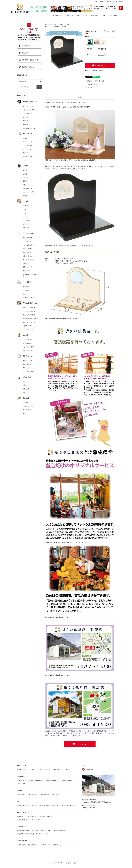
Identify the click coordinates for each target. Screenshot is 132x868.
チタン (25, 160)
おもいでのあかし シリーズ (59, 27)
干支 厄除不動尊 (28, 350)
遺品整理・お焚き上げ (27, 67)
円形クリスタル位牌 (29, 311)
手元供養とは (24, 46)
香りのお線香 (27, 410)
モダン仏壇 (26, 228)
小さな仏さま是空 (28, 347)
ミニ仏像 (47, 770)
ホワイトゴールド (28, 145)
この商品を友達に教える (93, 84)
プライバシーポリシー (43, 834)
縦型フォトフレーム (29, 322)
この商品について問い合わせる (95, 81)
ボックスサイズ (27, 114)
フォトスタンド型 (28, 192)
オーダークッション (29, 260)
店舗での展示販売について (28, 60)
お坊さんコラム (56, 795)
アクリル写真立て (28, 245)
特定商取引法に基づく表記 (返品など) (94, 71)
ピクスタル (26, 220)
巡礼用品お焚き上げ (29, 128)
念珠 (24, 414)
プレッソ (25, 217)
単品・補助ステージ (29, 256)
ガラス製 (25, 177)
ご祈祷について (22, 795)
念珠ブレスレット (28, 361)
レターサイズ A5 (28, 106)
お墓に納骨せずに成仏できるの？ (49, 806)
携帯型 (25, 196)
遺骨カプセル (27, 271)
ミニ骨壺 (32, 770)
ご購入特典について (59, 831)
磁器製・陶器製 (27, 188)
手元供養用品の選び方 (68, 781)
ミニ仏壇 (40, 770)
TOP (46, 24)
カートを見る (89, 769)
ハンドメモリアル (28, 372)
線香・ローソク (27, 267)
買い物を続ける (90, 88)
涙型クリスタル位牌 (29, 308)
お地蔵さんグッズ (28, 406)
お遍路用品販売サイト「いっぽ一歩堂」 (30, 820)
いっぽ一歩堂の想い (31, 817)
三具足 (25, 385)
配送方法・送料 (46, 831)
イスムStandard (27, 340)
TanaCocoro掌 (27, 343)
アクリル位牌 (27, 241)
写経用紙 (25, 403)
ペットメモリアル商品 (56, 24)
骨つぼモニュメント (29, 298)
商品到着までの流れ (23, 831)
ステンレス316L (28, 156)
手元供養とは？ (22, 781)
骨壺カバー (26, 294)
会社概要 (20, 817)
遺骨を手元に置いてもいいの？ (27, 806)
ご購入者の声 (24, 53)
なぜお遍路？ (33, 795)
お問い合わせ (57, 845)
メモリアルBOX (28, 249)
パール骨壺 (26, 290)
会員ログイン (110, 2)
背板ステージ (69, 24)
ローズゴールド (27, 149)
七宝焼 (25, 174)
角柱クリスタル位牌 (29, 315)
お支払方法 (35, 831)
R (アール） (26, 206)
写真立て (25, 392)
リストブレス (27, 364)
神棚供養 (25, 125)
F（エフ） (26, 209)
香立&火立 (26, 389)
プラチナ (25, 153)
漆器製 (25, 181)
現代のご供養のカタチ (36, 781)
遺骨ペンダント (22, 770)
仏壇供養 (25, 121)
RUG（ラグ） (27, 224)
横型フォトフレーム (29, 326)
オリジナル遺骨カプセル (30, 318)
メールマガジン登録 (44, 845)
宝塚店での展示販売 (46, 817)
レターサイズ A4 (28, 110)
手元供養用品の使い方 (52, 781)
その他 (68, 770)
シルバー (25, 138)
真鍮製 (25, 170)
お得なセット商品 (28, 330)
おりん (25, 382)
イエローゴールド (28, 142)
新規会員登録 (119, 2)
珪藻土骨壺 (26, 287)
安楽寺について (44, 795)
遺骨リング (26, 368)
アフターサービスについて (70, 806)
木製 (24, 185)
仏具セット (26, 263)
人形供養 (25, 117)
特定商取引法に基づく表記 (25, 834)
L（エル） (26, 213)
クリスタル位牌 (27, 238)
